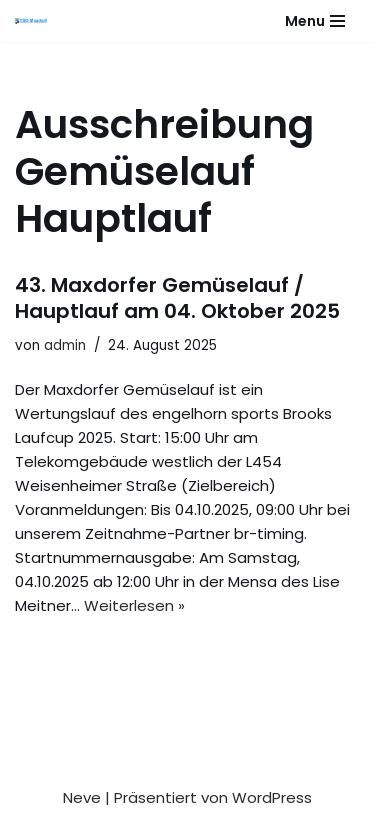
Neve (82, 797)
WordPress (272, 797)
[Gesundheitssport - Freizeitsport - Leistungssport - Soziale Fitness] (36, 21)
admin (65, 345)
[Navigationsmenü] (315, 21)
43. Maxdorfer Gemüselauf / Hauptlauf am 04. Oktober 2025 (177, 298)
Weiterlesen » (134, 605)
